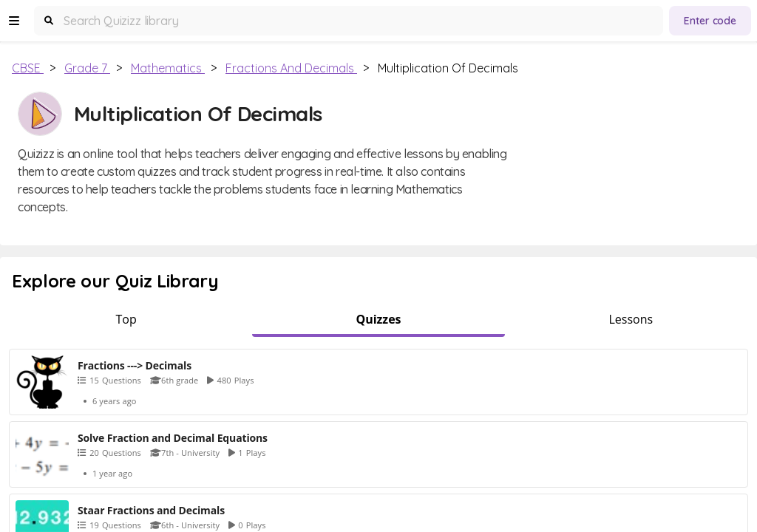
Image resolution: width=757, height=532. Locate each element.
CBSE (28, 68)
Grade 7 (87, 68)
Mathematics (168, 68)
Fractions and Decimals (291, 68)
